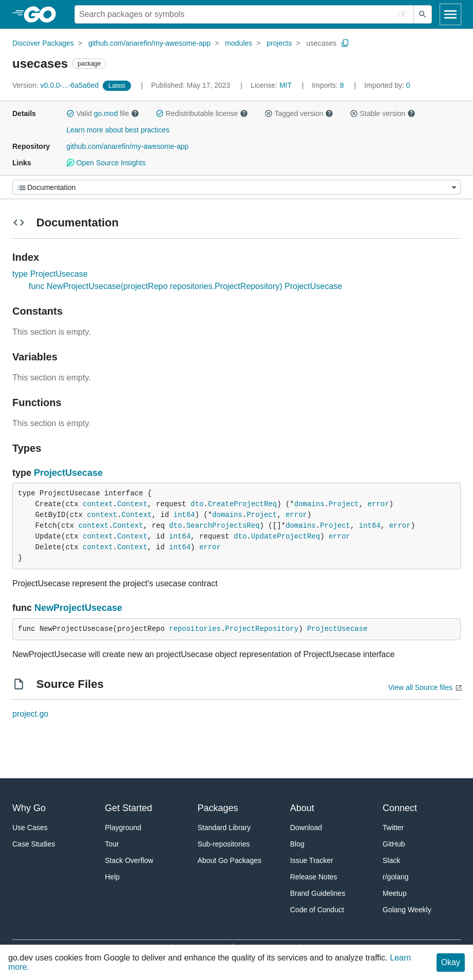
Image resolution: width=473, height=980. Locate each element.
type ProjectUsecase (50, 274)
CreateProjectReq (242, 504)
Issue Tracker (312, 860)
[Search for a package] (244, 14)
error (379, 504)
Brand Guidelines (318, 893)
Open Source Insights (106, 163)
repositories (195, 629)
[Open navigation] (450, 14)
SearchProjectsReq (223, 526)
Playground (123, 828)
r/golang (396, 877)
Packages (218, 808)
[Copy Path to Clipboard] (345, 43)
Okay (451, 962)
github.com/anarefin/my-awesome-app (149, 43)
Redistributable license (202, 113)
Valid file (103, 113)
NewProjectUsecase (78, 608)
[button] (70, 113)
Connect (400, 808)
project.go (30, 714)
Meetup (395, 893)
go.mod (106, 113)
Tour (112, 844)
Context (132, 504)
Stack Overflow (129, 860)
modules (239, 43)
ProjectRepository (262, 629)
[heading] (43, 14)
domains (309, 504)
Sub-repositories (224, 844)
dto (197, 504)
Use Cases (30, 828)
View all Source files (420, 687)
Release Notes (314, 877)
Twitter (393, 828)
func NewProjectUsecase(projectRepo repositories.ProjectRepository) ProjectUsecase (185, 286)
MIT (286, 85)
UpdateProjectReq (286, 536)
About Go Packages (230, 860)
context (98, 504)
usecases (321, 43)
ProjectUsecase (68, 473)
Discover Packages (43, 43)
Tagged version (299, 113)
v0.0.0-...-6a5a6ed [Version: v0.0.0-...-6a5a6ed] (56, 85)
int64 (184, 515)
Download (306, 828)
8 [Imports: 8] (329, 85)
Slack (391, 860)
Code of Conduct (317, 910)
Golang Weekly (407, 910)
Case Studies (34, 844)
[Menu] (236, 187)
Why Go (29, 808)
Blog (297, 844)
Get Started (128, 808)
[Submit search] (423, 14)
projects (279, 43)
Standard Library (224, 828)
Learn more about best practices (118, 130)
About (302, 808)
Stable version (383, 113)
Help (112, 877)
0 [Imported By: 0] (387, 85)
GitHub (394, 844)
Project (344, 504)
